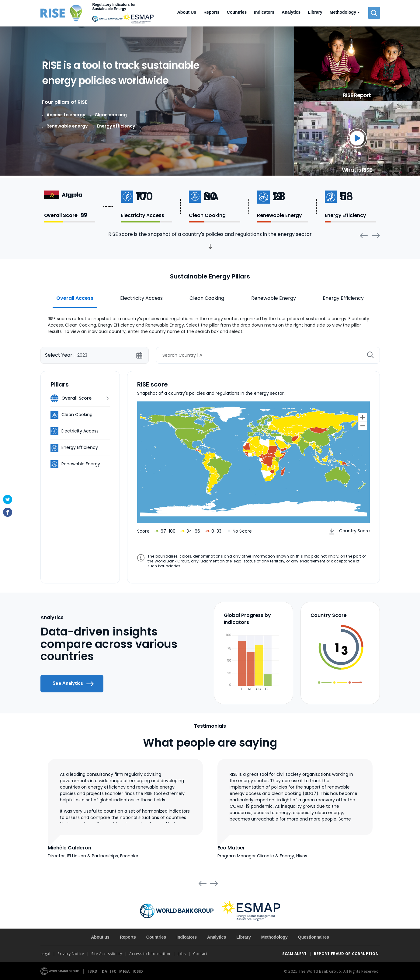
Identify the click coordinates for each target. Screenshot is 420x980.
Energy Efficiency (80, 447)
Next (376, 236)
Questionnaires (314, 937)
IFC (114, 971)
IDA (104, 971)
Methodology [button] (343, 12)
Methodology (274, 937)
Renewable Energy (81, 464)
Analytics (291, 12)
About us (100, 937)
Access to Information (150, 954)
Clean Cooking (77, 415)
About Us (187, 12)
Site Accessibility (107, 954)
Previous (364, 235)
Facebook (8, 512)
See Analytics (73, 684)
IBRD (94, 971)
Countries (237, 12)
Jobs (182, 954)
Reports (212, 12)
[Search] (268, 355)
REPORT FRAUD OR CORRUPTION (347, 954)
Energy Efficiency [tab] (343, 298)
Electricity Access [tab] (141, 298)
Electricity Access (80, 431)
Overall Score (76, 398)
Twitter (8, 499)
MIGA (125, 971)
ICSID (138, 971)
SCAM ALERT (294, 954)
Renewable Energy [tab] (274, 298)
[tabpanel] (210, 324)
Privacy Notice (71, 954)
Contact (201, 954)
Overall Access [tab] (75, 298)
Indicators (264, 12)
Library (315, 12)
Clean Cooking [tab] (207, 298)
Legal (45, 954)
